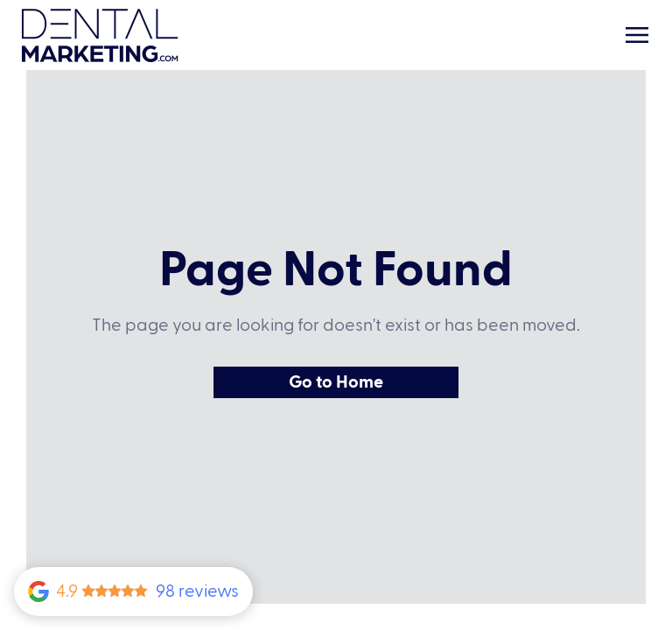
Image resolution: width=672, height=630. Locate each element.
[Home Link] (100, 35)
